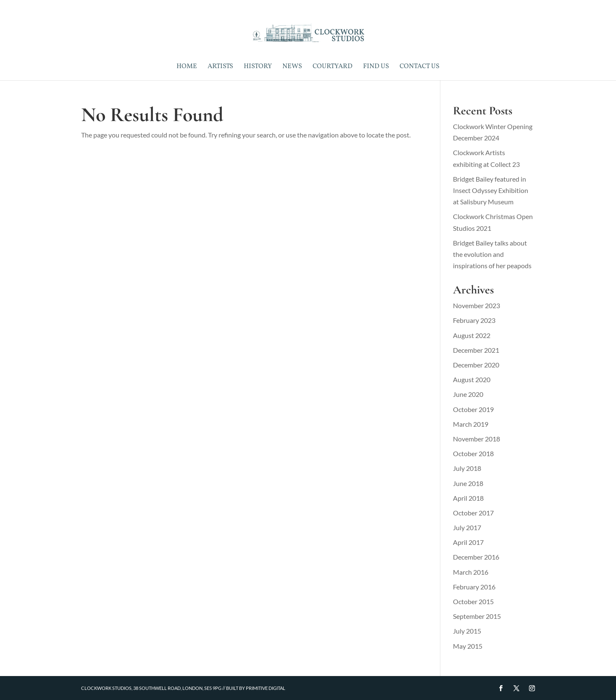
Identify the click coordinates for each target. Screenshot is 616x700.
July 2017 (467, 527)
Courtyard (333, 67)
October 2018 (473, 453)
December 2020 (476, 365)
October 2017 (473, 513)
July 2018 (467, 468)
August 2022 (472, 335)
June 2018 (468, 483)
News (292, 67)
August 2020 (472, 379)
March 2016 (471, 572)
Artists (220, 67)
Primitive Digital (266, 688)
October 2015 (473, 601)
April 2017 (468, 542)
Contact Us (420, 67)
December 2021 (476, 350)
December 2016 (476, 557)
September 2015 (477, 616)
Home (187, 67)
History (258, 67)
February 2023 (474, 320)
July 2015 (467, 631)
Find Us (376, 67)
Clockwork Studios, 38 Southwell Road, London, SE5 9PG (151, 688)
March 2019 (471, 424)
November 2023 (476, 305)
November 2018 (476, 439)
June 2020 (468, 394)
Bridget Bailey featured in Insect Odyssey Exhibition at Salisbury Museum (491, 190)
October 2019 (473, 409)
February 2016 (474, 587)
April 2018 (468, 498)
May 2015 (468, 646)
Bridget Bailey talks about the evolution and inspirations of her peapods (492, 254)
